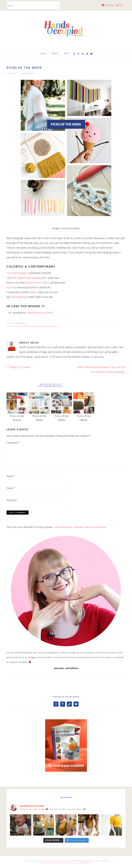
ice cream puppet (17, 273)
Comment (13, 443)
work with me (72, 668)
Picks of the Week (39, 418)
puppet (53, 326)
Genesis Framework (72, 861)
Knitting (26, 326)
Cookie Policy (86, 863)
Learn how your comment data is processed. (80, 527)
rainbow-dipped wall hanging (24, 278)
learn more (59, 668)
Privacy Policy (70, 863)
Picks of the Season (17, 418)
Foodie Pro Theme (50, 861)
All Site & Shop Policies (51, 863)
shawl (33, 292)
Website (12, 500)
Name (11, 476)
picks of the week (43, 326)
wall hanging (18, 297)
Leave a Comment (28, 73)
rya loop (11, 287)
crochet (19, 326)
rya (57, 326)
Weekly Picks (21, 323)
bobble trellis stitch (37, 283)
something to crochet (39, 313)
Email (11, 488)
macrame (33, 326)
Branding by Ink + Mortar (95, 861)
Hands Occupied (66, 29)
